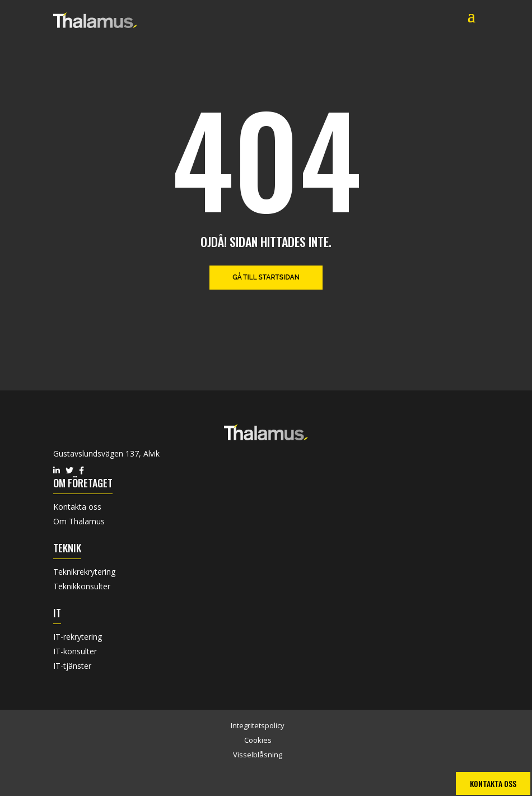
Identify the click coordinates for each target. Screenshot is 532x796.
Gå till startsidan (266, 277)
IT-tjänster (72, 666)
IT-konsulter (75, 651)
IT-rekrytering (78, 637)
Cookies (258, 740)
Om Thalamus (79, 521)
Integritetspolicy (258, 725)
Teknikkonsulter (82, 586)
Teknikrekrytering (84, 572)
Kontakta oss (77, 507)
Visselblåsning (258, 755)
